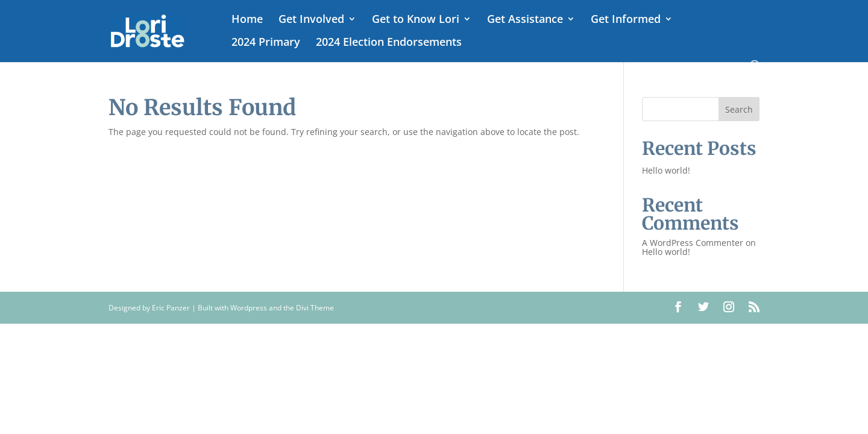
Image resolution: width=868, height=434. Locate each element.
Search (739, 109)
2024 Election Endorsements (389, 43)
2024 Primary (266, 43)
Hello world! (666, 170)
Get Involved (311, 20)
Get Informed (626, 20)
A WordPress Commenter (693, 243)
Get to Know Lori (416, 20)
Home (247, 20)
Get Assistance (525, 20)
